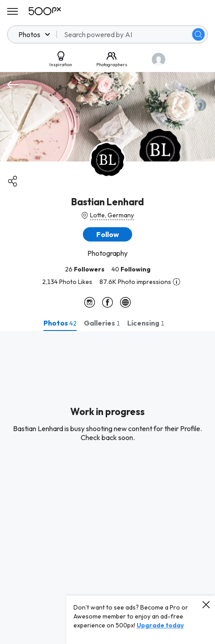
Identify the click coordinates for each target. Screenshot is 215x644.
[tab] (60, 323)
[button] (107, 234)
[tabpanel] (107, 487)
